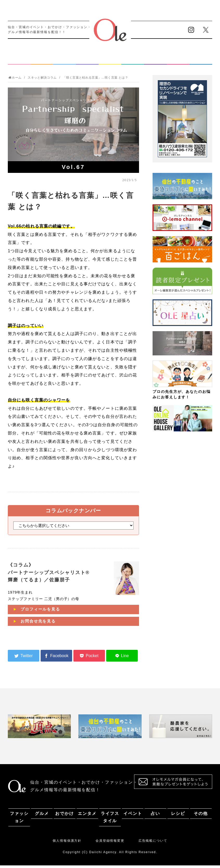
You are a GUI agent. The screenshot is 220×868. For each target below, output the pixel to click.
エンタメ (87, 61)
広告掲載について (153, 843)
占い (155, 61)
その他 (201, 61)
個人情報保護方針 (67, 843)
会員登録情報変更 (110, 843)
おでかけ (65, 61)
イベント (133, 61)
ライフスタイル (110, 61)
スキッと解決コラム (42, 80)
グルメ (42, 61)
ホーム (15, 80)
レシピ (178, 61)
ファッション (19, 61)
